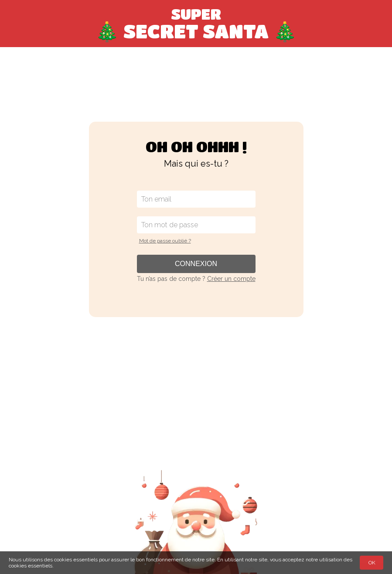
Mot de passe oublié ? (165, 241)
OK (372, 563)
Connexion (196, 264)
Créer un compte (231, 279)
